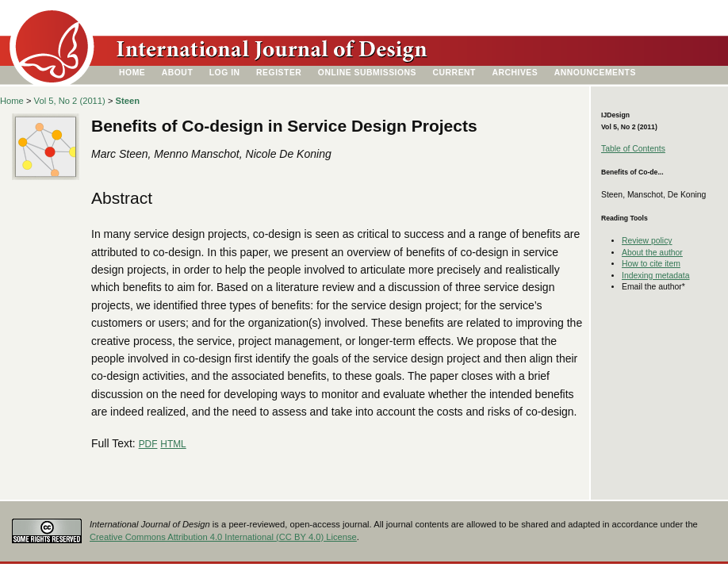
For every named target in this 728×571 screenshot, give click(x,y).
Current (454, 73)
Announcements (595, 73)
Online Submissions (367, 73)
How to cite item (651, 264)
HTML (173, 444)
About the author (652, 253)
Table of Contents (633, 149)
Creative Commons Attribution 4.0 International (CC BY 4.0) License (223, 537)
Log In (225, 73)
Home (132, 73)
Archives (515, 73)
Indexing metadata (656, 276)
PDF (148, 444)
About (178, 73)
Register (279, 73)
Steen (128, 101)
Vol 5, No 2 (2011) (70, 101)
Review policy (647, 241)
